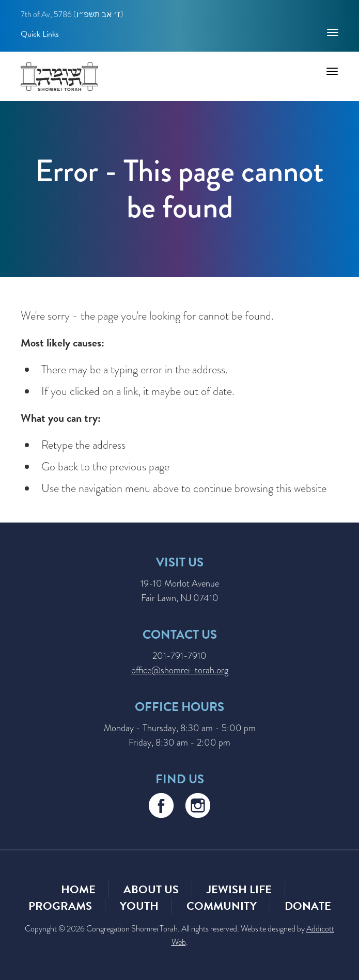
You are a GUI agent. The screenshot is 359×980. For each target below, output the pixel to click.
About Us (151, 889)
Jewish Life (239, 889)
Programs (60, 906)
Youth (139, 906)
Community (222, 906)
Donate (308, 906)
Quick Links (40, 34)
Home (78, 889)
